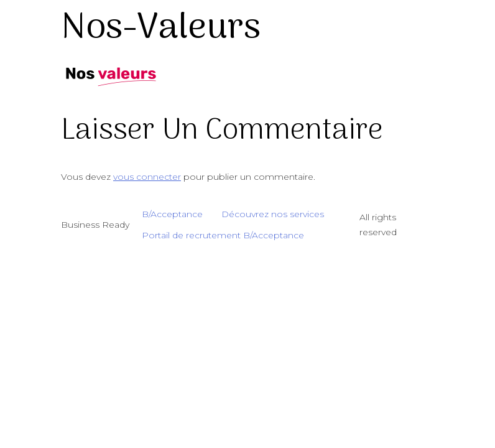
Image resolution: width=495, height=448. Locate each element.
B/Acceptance (172, 214)
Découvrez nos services (273, 214)
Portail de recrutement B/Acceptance (223, 235)
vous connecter (147, 177)
